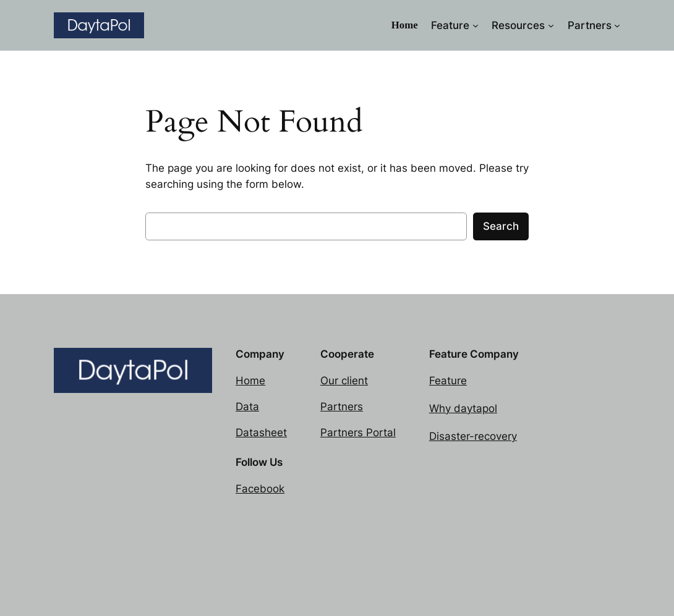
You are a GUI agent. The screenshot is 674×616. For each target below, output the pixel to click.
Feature (448, 381)
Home (250, 381)
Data (247, 407)
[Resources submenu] (551, 25)
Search (501, 226)
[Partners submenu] (617, 25)
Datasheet (261, 432)
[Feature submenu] (476, 25)
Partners (342, 407)
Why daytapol (463, 408)
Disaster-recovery (473, 436)
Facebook (260, 489)
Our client (344, 381)
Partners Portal (358, 432)
